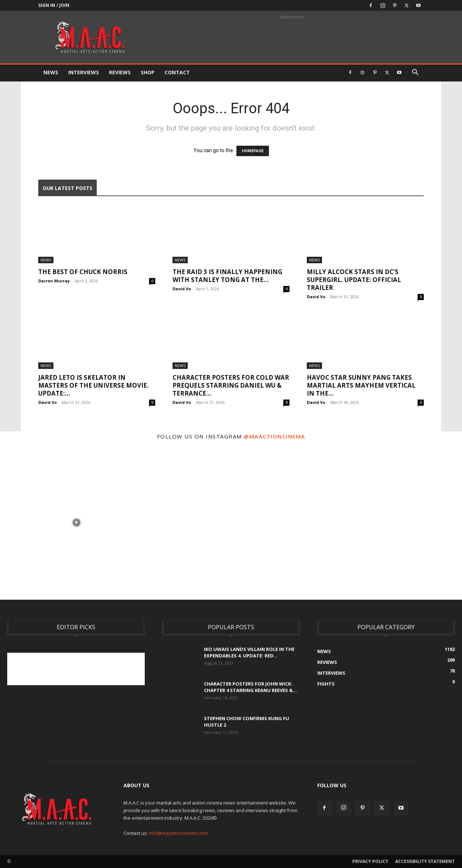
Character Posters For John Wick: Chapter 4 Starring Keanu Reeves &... (250, 687)
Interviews (84, 72)
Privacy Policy (370, 861)
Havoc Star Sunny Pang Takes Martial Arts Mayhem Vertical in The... (361, 385)
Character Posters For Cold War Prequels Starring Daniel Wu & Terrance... (231, 385)
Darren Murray (54, 281)
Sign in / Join (54, 5)
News (51, 72)
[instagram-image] (77, 522)
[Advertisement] (139, 669)
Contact (177, 72)
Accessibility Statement (425, 861)
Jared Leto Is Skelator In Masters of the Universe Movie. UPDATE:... (93, 385)
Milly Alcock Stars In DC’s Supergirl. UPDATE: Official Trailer (354, 280)
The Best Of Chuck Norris (83, 272)
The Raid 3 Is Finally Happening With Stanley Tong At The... (227, 276)
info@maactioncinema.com (178, 833)
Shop (148, 72)
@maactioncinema (274, 436)
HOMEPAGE (253, 151)
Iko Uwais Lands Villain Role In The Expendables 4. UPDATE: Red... (249, 652)
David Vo (182, 289)
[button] (415, 73)
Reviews (120, 72)
